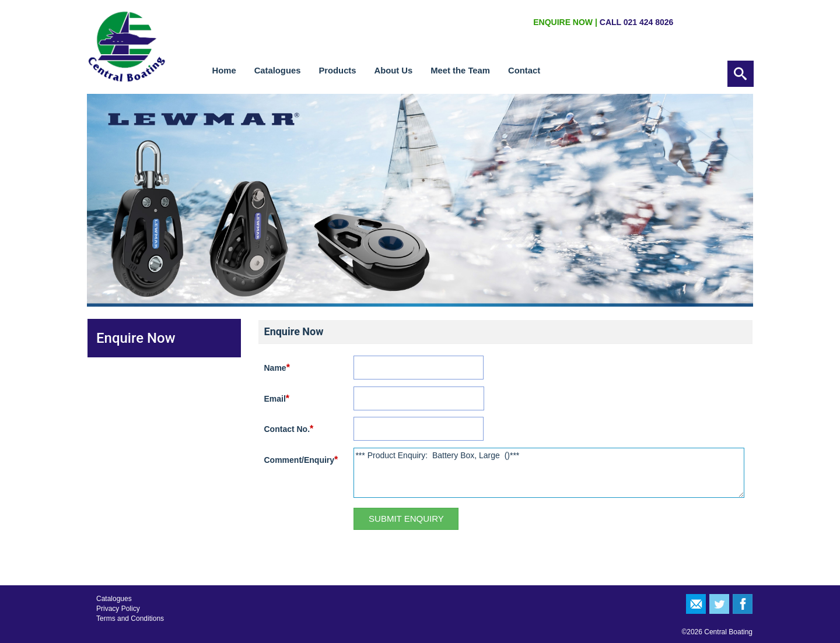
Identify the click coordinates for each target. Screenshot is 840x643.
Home (224, 71)
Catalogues (278, 71)
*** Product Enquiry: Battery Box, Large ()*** (549, 473)
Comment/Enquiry (301, 460)
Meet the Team (460, 71)
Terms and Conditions (130, 619)
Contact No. (289, 429)
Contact (524, 71)
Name (277, 368)
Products (337, 71)
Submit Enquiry (406, 519)
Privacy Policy (118, 609)
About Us (394, 71)
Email (277, 398)
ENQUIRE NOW (563, 22)
